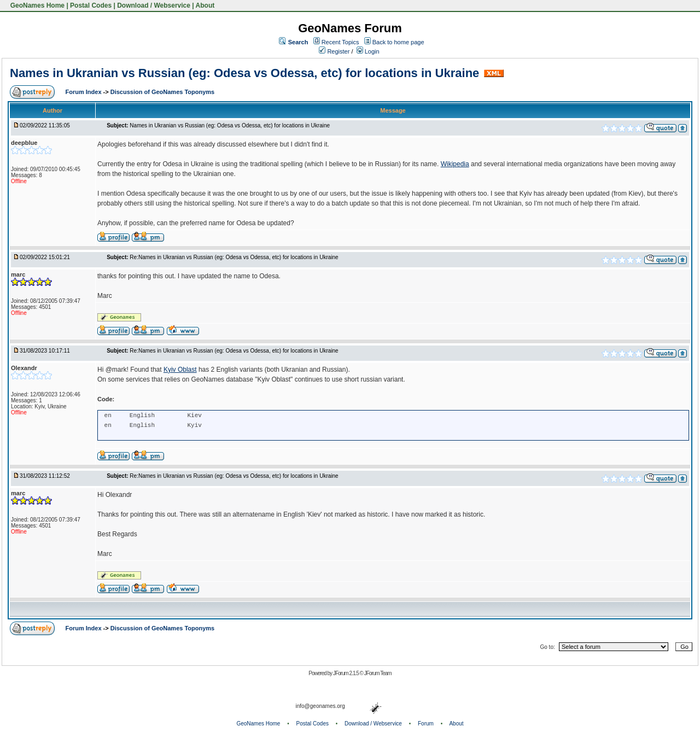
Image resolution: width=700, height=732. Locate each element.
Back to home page (398, 42)
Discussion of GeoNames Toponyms (163, 92)
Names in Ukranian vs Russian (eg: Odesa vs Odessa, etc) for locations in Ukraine (244, 73)
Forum (426, 724)
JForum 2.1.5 (346, 673)
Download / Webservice (154, 5)
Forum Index (84, 92)
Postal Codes (91, 5)
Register (334, 51)
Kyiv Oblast (180, 370)
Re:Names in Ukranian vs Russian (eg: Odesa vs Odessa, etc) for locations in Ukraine (234, 257)
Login (368, 51)
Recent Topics (340, 42)
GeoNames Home (36, 5)
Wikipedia (455, 164)
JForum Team (378, 673)
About (205, 5)
